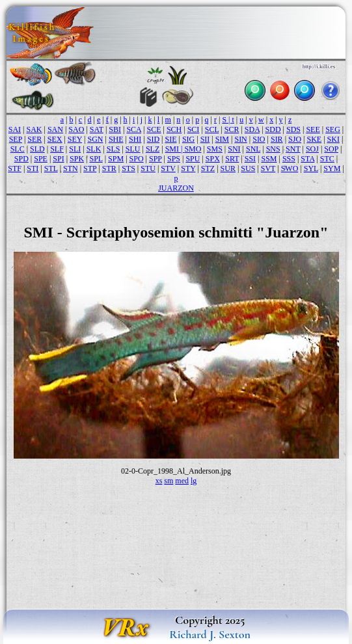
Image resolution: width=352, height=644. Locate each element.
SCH (174, 129)
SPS (174, 159)
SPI (58, 159)
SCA (134, 129)
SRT (232, 159)
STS (129, 168)
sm (169, 481)
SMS (215, 149)
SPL (96, 159)
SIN (240, 139)
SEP (16, 139)
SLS (114, 149)
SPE (41, 159)
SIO (259, 139)
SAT (97, 129)
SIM (222, 139)
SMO (193, 149)
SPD (21, 159)
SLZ (153, 149)
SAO (76, 129)
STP (90, 168)
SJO (295, 139)
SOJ (312, 149)
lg (194, 481)
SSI (250, 159)
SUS (248, 168)
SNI (234, 149)
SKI (333, 139)
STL (51, 168)
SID (153, 139)
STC (327, 159)
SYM (332, 168)
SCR (232, 129)
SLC (18, 149)
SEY (75, 139)
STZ (208, 168)
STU (148, 168)
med (182, 481)
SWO (290, 168)
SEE (313, 129)
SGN (95, 139)
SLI (75, 149)
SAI (15, 129)
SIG (188, 139)
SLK (94, 149)
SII (205, 139)
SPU (193, 159)
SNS (273, 149)
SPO (137, 159)
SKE (314, 139)
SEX (55, 139)
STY (188, 168)
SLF (57, 149)
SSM (269, 159)
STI (33, 168)
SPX (213, 159)
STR (109, 168)
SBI (115, 129)
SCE (154, 129)
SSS (289, 159)
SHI (135, 139)
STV (168, 168)
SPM (116, 159)
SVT (268, 168)
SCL (212, 129)
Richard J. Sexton (210, 634)
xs (159, 481)
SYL (311, 168)
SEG (333, 129)
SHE (116, 139)
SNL (253, 149)
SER (34, 139)
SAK (34, 129)
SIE (170, 139)
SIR (277, 139)
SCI (194, 129)
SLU (133, 149)
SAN (55, 129)
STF (15, 168)
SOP (331, 149)
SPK (77, 159)
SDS (293, 129)
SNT (293, 149)
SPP (156, 159)
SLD (37, 149)
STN (71, 168)
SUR (228, 168)
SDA (252, 129)
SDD (273, 129)
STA (307, 159)
